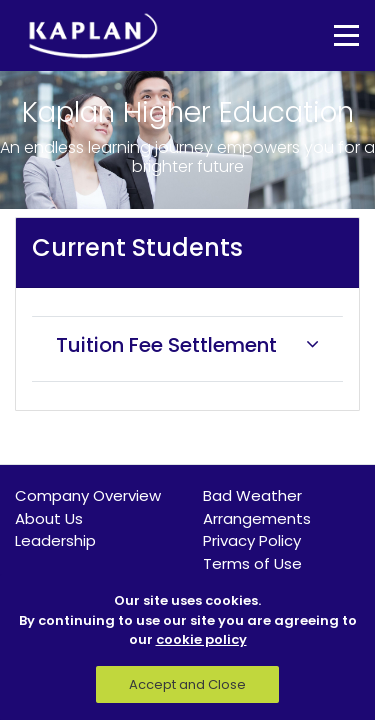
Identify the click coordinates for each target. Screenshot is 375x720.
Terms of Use (252, 563)
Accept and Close (187, 684)
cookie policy (201, 639)
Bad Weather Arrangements (257, 507)
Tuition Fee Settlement (166, 345)
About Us (49, 518)
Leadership (55, 540)
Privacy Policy (252, 540)
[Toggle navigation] (332, 35)
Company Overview (88, 495)
